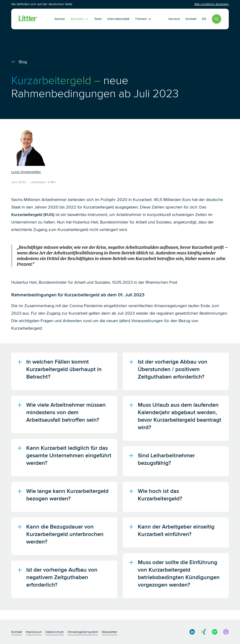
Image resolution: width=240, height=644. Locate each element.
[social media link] (192, 632)
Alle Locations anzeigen (212, 4)
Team (98, 19)
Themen (143, 19)
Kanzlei (60, 19)
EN (204, 19)
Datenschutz (55, 632)
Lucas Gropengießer (26, 172)
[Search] (217, 19)
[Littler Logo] (28, 19)
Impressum (34, 632)
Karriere (174, 19)
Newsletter (110, 632)
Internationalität (118, 19)
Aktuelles (80, 19)
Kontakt (191, 19)
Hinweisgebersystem (83, 632)
